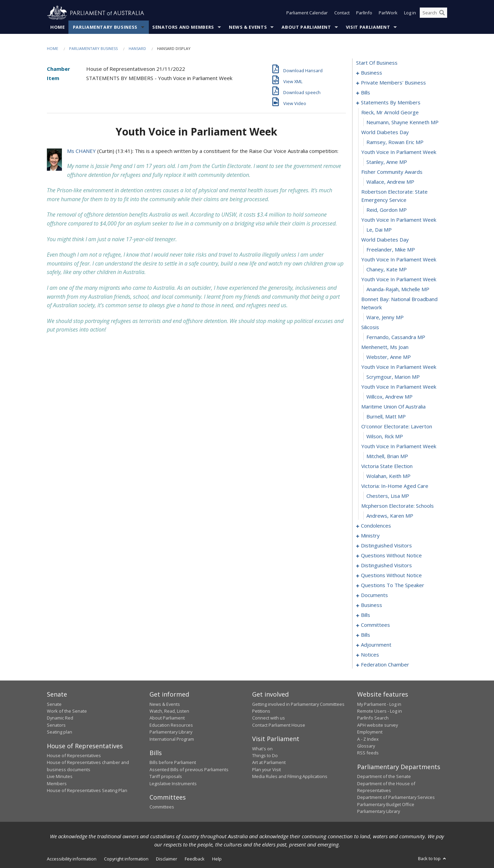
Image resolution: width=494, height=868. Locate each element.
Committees (162, 807)
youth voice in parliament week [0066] (399, 152)
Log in (410, 13)
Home (58, 27)
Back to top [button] (433, 858)
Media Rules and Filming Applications (290, 777)
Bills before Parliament (173, 763)
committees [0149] (375, 625)
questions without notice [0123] (391, 575)
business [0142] (372, 605)
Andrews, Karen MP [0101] (390, 516)
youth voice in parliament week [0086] (399, 367)
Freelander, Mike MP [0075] (391, 250)
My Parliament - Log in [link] (379, 704)
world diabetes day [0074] (385, 240)
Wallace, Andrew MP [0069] (390, 182)
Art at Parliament (269, 763)
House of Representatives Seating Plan (87, 790)
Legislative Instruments (173, 783)
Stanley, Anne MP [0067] (387, 162)
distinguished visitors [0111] (386, 546)
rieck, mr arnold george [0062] (390, 113)
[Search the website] (433, 13)
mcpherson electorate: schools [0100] (398, 506)
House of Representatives (74, 755)
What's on (262, 749)
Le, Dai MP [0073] (379, 230)
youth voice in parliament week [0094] (399, 446)
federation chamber (385, 665)
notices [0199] (370, 655)
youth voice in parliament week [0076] (399, 260)
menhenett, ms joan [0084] (385, 347)
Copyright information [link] (126, 859)
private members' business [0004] (393, 83)
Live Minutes (60, 777)
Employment (370, 732)
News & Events (248, 27)
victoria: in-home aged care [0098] (395, 486)
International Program (172, 739)
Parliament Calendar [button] (307, 13)
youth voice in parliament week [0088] (399, 387)
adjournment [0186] (376, 645)
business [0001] (372, 73)
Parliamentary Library (171, 732)
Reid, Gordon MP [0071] (387, 210)
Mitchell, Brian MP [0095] (387, 456)
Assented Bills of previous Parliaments (189, 769)
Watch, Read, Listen (169, 711)
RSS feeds (368, 753)
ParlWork (388, 13)
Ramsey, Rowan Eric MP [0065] (395, 142)
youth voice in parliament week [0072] (399, 220)
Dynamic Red (60, 718)
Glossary (366, 746)
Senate (54, 704)
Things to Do (265, 755)
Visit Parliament (368, 27)
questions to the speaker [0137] (393, 585)
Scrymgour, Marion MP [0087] (393, 377)
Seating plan (60, 732)
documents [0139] (374, 595)
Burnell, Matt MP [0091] (386, 417)
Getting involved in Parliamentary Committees (298, 704)
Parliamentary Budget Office (386, 804)
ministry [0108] (370, 536)
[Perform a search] (442, 13)
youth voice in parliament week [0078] (399, 280)
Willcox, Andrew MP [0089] (389, 397)
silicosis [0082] (370, 327)
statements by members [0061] (391, 103)
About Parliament (306, 27)
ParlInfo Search (373, 718)
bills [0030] (366, 93)
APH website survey (378, 725)
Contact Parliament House (279, 725)
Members (57, 783)
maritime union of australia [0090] (393, 407)
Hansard (137, 48)
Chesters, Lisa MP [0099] (388, 496)
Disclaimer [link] (167, 859)
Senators (56, 725)
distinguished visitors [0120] (386, 566)
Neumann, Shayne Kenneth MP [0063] (402, 122)
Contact (342, 13)
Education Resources (171, 725)
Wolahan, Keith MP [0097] (388, 476)
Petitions (261, 711)
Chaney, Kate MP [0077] (387, 270)
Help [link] (217, 859)
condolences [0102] (376, 526)
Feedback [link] (195, 859)
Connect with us (269, 718)
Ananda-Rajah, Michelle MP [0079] (398, 289)
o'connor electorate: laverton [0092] (397, 427)
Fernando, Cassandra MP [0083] (396, 337)
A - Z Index (368, 739)
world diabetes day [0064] (385, 132)
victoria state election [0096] (387, 466)
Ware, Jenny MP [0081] (385, 318)
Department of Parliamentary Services (396, 798)
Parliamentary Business (105, 27)
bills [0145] (366, 615)
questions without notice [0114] (391, 556)
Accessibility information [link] (72, 859)
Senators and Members (183, 27)
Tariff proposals (166, 777)
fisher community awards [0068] (392, 172)
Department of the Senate (384, 777)
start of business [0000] (377, 63)
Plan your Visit (266, 769)
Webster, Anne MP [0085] (389, 357)
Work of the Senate (67, 711)
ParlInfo (364, 13)
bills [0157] (366, 635)
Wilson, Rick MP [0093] (385, 437)
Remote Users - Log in (380, 711)
